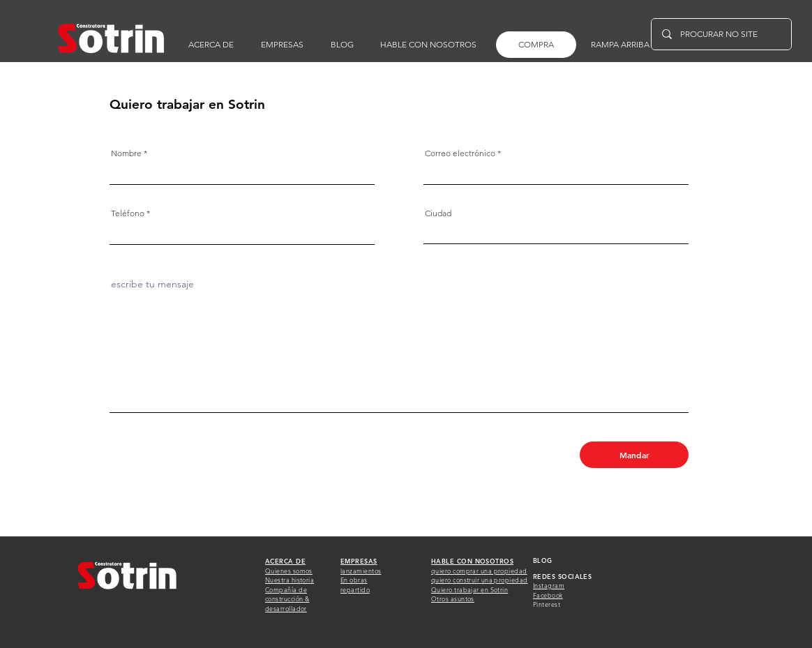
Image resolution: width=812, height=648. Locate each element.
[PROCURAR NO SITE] (721, 34)
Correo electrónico (460, 153)
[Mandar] (634, 455)
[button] (428, 45)
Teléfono (128, 213)
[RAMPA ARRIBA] (620, 45)
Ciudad (438, 213)
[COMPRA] (536, 45)
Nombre (126, 153)
